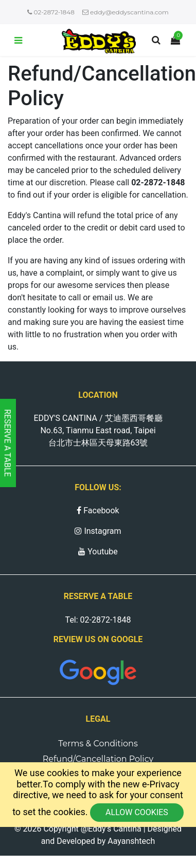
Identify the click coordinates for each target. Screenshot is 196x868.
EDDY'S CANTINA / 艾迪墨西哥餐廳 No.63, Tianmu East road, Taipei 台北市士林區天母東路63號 (98, 430)
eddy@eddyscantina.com (126, 12)
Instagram (98, 531)
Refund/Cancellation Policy (98, 759)
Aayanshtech (131, 841)
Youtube (98, 552)
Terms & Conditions (98, 744)
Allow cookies (137, 812)
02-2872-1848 (51, 12)
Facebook (98, 510)
